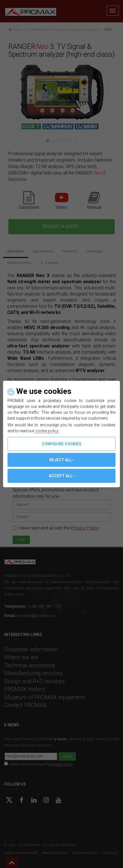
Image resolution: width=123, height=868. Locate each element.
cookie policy (47, 431)
